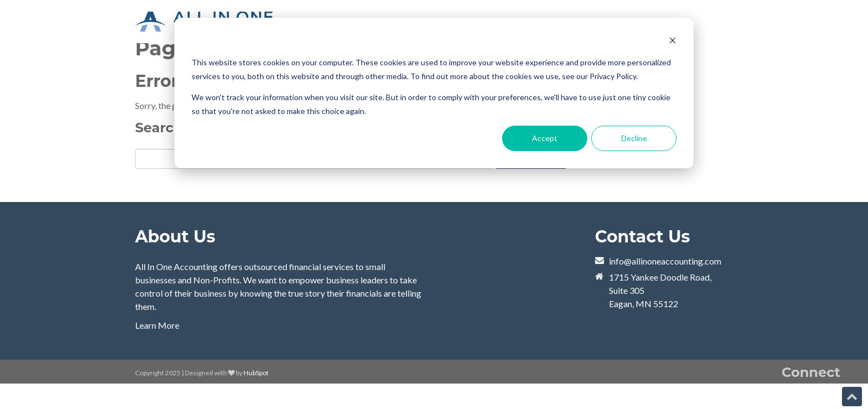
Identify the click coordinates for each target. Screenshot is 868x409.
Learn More (157, 325)
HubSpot (256, 373)
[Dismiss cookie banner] (673, 42)
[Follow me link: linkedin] (808, 398)
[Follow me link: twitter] (830, 398)
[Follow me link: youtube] (768, 398)
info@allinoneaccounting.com (665, 261)
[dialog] (434, 93)
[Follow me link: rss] (788, 398)
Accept (545, 138)
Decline (634, 138)
